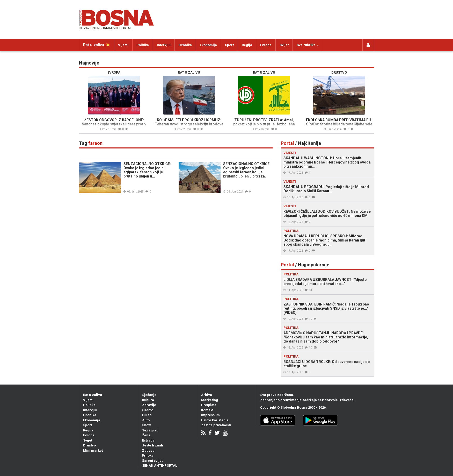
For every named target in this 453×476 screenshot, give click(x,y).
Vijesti (123, 45)
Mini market (93, 450)
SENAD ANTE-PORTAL (160, 466)
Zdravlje (149, 405)
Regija (247, 45)
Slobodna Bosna (294, 407)
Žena (146, 435)
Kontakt (207, 410)
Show (147, 425)
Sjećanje (149, 395)
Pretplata (209, 405)
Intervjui (164, 45)
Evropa (266, 45)
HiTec (147, 415)
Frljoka (148, 455)
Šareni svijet (152, 461)
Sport (229, 45)
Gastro (148, 410)
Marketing (210, 400)
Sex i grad (150, 430)
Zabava (148, 450)
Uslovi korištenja (215, 420)
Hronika (185, 45)
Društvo (89, 445)
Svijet (284, 45)
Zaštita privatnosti (216, 425)
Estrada (148, 440)
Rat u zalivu (93, 395)
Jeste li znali (153, 445)
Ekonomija (208, 45)
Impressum (210, 415)
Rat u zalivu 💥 (97, 45)
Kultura (148, 400)
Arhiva (207, 395)
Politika (143, 45)
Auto (146, 420)
